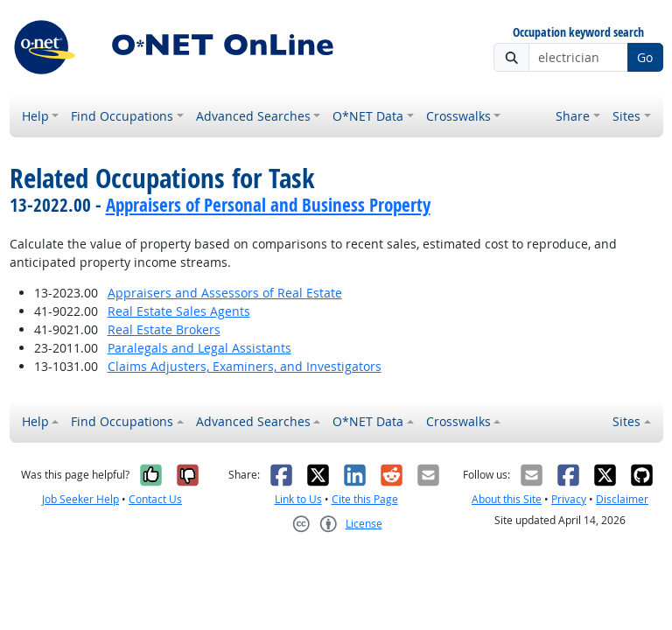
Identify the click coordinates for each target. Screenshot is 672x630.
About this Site (507, 499)
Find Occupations (122, 116)
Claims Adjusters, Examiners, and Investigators (245, 366)
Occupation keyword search (578, 33)
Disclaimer (622, 499)
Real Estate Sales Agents (179, 311)
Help (35, 116)
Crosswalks (458, 116)
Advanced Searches (253, 116)
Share (573, 116)
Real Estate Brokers (164, 329)
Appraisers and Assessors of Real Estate (225, 293)
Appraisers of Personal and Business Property (268, 205)
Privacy (569, 499)
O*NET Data (368, 116)
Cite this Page (365, 499)
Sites (626, 116)
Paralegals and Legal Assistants (199, 348)
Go (645, 57)
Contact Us (155, 499)
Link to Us (298, 499)
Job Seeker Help (80, 499)
